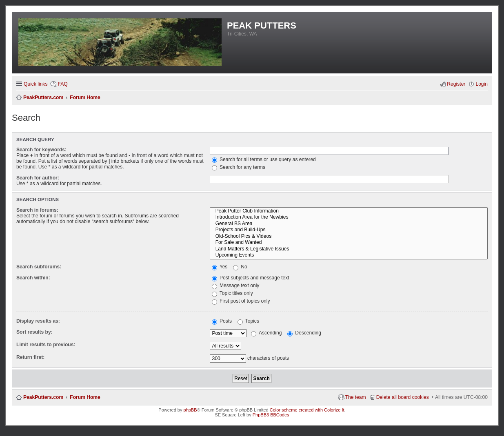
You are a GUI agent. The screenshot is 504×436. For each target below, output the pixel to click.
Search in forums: (37, 210)
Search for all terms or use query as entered (264, 159)
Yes (220, 267)
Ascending (266, 333)
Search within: (33, 278)
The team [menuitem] (356, 397)
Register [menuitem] (456, 84)
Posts (222, 321)
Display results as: (38, 321)
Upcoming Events (349, 255)
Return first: (30, 357)
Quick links (36, 84)
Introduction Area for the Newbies (349, 217)
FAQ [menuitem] (62, 84)
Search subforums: (39, 267)
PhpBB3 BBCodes (271, 415)
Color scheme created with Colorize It (307, 410)
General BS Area (349, 224)
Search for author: (38, 178)
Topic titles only (232, 293)
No (240, 267)
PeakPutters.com (43, 397)
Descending (304, 333)
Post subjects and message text (251, 278)
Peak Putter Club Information (349, 211)
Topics (248, 321)
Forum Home (85, 397)
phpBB (190, 410)
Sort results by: (34, 332)
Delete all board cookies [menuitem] (403, 397)
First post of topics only (241, 301)
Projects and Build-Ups (349, 230)
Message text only (236, 286)
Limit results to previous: (46, 345)
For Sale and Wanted (349, 243)
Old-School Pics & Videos (349, 237)
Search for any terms (239, 167)
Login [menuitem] (482, 84)
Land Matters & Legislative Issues (349, 249)
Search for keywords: (41, 150)
